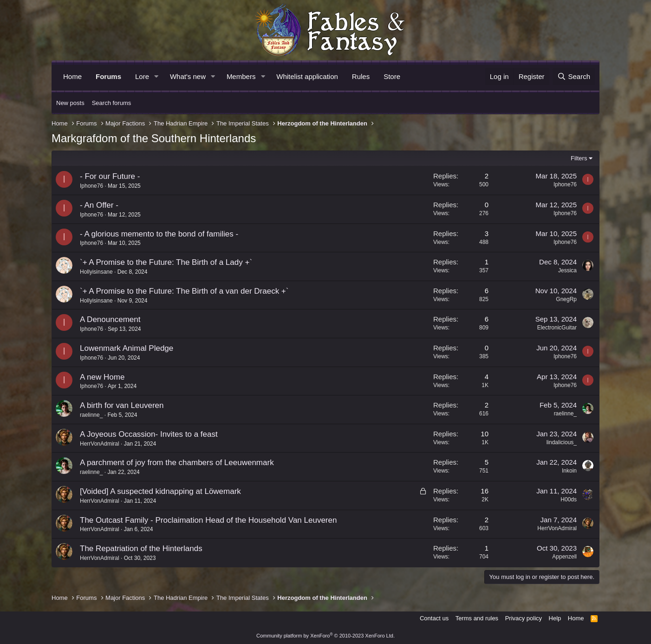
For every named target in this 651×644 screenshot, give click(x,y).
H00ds (569, 499)
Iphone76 (91, 186)
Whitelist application (307, 76)
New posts (70, 103)
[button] (156, 76)
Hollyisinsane (96, 272)
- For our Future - (110, 176)
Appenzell (564, 557)
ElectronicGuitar (557, 328)
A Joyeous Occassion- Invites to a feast (149, 434)
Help (555, 618)
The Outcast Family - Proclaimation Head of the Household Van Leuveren (208, 520)
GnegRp (566, 299)
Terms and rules (477, 618)
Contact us (434, 618)
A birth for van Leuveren (122, 405)
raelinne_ (91, 415)
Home (72, 76)
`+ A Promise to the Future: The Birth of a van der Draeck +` (184, 291)
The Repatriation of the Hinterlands (141, 549)
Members (241, 76)
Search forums (112, 103)
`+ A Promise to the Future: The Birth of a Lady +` (166, 262)
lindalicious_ (562, 442)
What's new (188, 76)
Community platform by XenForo (325, 636)
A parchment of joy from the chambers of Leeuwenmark (177, 463)
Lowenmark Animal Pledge (127, 348)
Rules (361, 76)
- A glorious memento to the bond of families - (159, 234)
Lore (142, 76)
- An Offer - (99, 205)
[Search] (574, 76)
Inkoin (569, 471)
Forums (108, 76)
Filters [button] (579, 158)
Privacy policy (524, 618)
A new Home (102, 377)
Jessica (567, 270)
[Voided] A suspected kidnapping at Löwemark (160, 491)
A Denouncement (110, 319)
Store (392, 76)
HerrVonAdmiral (100, 444)
